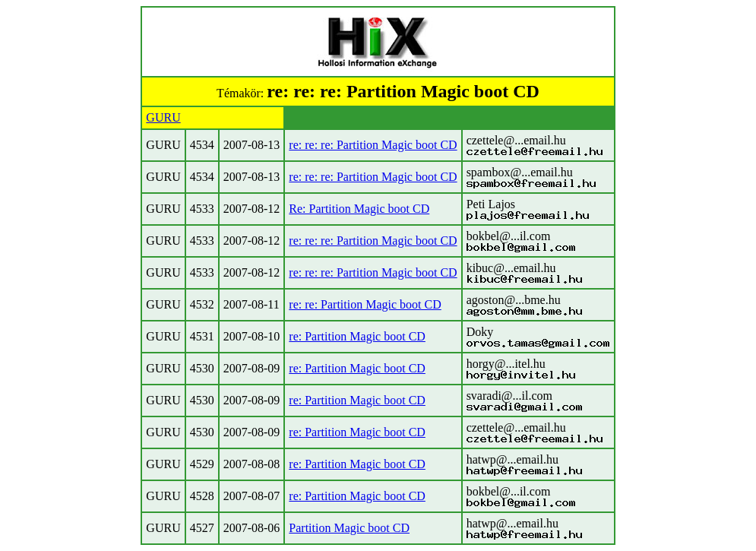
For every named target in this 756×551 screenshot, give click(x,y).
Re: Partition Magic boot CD (359, 209)
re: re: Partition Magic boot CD (365, 304)
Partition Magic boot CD (349, 528)
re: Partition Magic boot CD (357, 336)
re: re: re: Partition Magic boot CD (373, 145)
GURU (163, 117)
